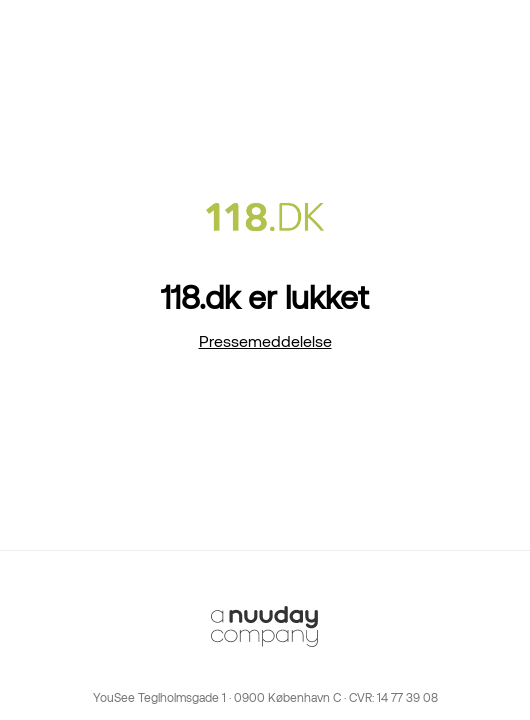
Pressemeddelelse (265, 341)
